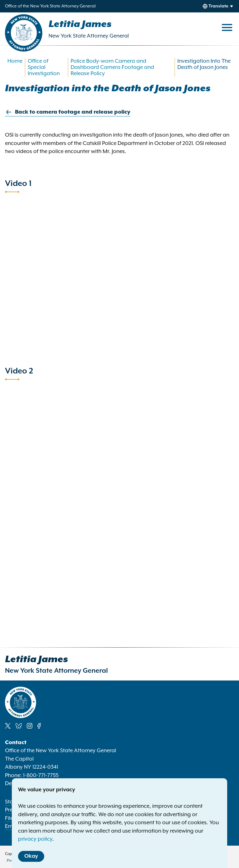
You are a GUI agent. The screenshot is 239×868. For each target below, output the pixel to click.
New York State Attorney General (89, 36)
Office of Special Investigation (44, 67)
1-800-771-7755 (41, 775)
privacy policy (35, 839)
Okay (31, 856)
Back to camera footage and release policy (68, 112)
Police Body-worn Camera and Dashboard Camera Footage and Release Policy (112, 67)
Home (15, 61)
